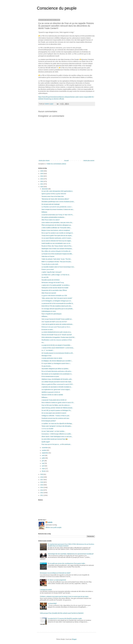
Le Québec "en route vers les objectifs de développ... (57, 424)
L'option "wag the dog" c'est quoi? (52, 272)
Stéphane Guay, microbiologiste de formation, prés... (57, 379)
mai (43, 463)
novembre (45, 448)
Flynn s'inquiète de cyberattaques (51, 314)
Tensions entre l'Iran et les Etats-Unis (53, 196)
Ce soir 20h (45, 277)
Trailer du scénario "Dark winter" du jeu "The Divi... (57, 259)
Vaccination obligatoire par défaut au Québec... (55, 369)
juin (43, 461)
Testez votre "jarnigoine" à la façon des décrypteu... (57, 426)
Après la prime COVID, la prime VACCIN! (54, 194)
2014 (42, 487)
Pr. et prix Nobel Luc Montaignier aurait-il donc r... (56, 363)
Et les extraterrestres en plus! (50, 376)
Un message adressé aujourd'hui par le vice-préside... (57, 309)
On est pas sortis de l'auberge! (51, 204)
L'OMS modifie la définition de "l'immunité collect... (56, 228)
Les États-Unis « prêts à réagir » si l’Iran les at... (56, 275)
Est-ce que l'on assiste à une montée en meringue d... (57, 233)
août (43, 455)
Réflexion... (45, 316)
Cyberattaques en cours (49, 311)
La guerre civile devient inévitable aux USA (54, 296)
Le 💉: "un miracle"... (48, 350)
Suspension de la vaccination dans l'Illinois (54, 290)
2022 (42, 181)
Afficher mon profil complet (53, 527)
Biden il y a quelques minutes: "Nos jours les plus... (57, 262)
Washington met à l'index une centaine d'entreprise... (57, 249)
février (44, 471)
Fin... (43, 343)
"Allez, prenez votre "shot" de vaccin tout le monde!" (57, 298)
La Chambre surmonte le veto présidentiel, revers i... (57, 207)
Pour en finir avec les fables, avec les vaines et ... (56, 405)
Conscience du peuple (57, 8)
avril (43, 466)
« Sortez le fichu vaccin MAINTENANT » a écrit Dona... (58, 348)
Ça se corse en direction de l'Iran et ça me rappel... (57, 241)
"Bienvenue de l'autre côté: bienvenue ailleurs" (55, 199)
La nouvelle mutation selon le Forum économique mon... (58, 267)
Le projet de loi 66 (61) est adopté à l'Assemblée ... (57, 345)
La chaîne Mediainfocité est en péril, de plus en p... (57, 332)
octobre (44, 450)
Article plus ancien (89, 161)
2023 (42, 179)
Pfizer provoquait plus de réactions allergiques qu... (57, 225)
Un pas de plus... (47, 366)
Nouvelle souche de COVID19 (50, 280)
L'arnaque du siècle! (46, 590)
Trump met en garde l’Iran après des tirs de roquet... (57, 236)
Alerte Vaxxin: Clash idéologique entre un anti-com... (57, 437)
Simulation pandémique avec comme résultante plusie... (58, 202)
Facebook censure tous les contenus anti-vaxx (55, 418)
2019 (42, 474)
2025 (42, 174)
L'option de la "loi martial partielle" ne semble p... (56, 285)
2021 (42, 184)
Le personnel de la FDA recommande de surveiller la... (58, 303)
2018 (42, 477)
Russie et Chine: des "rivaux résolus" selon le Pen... (57, 246)
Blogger (74, 639)
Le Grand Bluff (52, 603)
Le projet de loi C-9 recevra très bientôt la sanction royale (65, 618)
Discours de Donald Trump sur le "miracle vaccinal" (57, 335)
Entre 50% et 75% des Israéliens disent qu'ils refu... (57, 306)
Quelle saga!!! (46, 442)
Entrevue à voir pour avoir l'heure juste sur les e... (56, 327)
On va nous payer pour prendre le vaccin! (54, 413)
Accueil (66, 161)
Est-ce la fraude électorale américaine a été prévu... (57, 371)
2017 (42, 480)
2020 (42, 187)
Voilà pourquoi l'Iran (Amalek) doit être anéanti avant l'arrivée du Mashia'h (62, 613)
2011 (42, 495)
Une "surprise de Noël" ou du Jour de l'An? (54, 322)
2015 (42, 485)
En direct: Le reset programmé (57, 580)
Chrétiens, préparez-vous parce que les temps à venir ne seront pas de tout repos (64, 596)
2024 (42, 176)
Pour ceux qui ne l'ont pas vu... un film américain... (56, 444)
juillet (44, 458)
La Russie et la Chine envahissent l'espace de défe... (57, 254)
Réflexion (44, 212)
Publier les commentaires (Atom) (56, 164)
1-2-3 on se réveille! (47, 429)
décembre (45, 189)
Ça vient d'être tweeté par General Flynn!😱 (55, 439)
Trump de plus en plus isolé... (50, 264)
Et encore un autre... (48, 330)
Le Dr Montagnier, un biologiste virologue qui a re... (57, 301)
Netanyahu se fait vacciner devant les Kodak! (55, 288)
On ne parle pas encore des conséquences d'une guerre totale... (67, 563)
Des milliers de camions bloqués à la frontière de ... (57, 251)
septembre (45, 453)
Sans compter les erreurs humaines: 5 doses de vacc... (58, 209)
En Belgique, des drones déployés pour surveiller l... (57, 361)
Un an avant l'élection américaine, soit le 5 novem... (57, 238)
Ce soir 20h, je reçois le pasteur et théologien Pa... (57, 410)
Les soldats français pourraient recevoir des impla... (57, 382)
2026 (42, 171)
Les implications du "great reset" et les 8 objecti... (56, 390)
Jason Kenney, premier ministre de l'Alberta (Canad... (57, 408)
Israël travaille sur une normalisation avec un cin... (56, 243)
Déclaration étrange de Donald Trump (53, 283)
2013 (42, 490)
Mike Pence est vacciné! (49, 293)
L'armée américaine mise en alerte (52, 358)
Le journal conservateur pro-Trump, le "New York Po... (57, 215)
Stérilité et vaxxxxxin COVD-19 (51, 392)
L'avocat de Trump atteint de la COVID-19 (54, 400)
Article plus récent (44, 161)
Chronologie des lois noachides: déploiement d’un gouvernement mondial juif (71, 554)
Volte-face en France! (48, 256)
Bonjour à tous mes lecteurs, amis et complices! (56, 230)
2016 (42, 482)
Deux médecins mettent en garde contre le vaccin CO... (58, 403)
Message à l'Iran (46, 356)
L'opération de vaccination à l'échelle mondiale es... (57, 387)
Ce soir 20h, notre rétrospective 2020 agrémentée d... (57, 191)
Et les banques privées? (49, 421)
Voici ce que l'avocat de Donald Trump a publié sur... (57, 319)
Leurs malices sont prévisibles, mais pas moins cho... (57, 223)
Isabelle (50, 522)
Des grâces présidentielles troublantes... (53, 217)
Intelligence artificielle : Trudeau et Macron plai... (56, 416)
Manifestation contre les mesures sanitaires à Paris (57, 340)
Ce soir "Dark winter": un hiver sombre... (53, 431)
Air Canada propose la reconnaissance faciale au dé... (58, 353)
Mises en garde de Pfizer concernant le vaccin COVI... (58, 384)
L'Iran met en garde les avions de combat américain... (57, 324)
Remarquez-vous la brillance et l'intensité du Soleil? (55, 573)
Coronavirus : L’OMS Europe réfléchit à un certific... (57, 434)
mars (44, 469)
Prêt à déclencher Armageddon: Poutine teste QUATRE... (58, 337)
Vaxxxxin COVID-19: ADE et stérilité (52, 395)
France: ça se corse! (48, 269)
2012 (42, 493)
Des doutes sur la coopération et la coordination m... (57, 374)
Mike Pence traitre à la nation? (51, 220)
